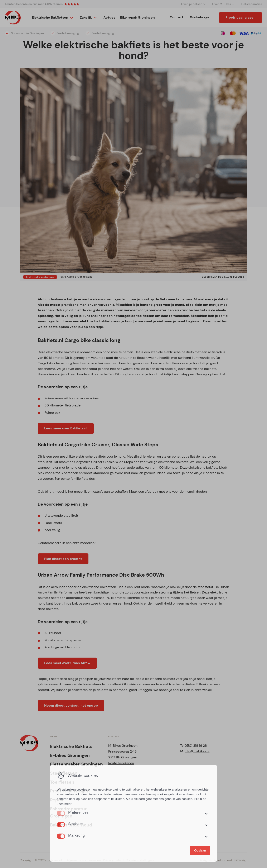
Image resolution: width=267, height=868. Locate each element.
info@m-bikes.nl (197, 751)
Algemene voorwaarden (84, 860)
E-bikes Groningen (70, 755)
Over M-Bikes (222, 4)
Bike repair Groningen (137, 17)
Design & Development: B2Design (223, 860)
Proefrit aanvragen (241, 17)
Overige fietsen (192, 4)
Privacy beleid (113, 860)
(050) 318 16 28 (195, 746)
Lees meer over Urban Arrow (67, 663)
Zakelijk (86, 17)
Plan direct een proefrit (63, 559)
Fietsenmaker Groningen (76, 764)
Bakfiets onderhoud (71, 825)
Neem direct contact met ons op (71, 705)
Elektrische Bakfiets (71, 747)
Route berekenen (121, 763)
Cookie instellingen (140, 860)
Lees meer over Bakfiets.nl (66, 428)
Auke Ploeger (235, 277)
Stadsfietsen (64, 773)
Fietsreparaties (251, 4)
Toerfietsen (62, 782)
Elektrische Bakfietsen (50, 17)
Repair (57, 800)
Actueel (110, 17)
